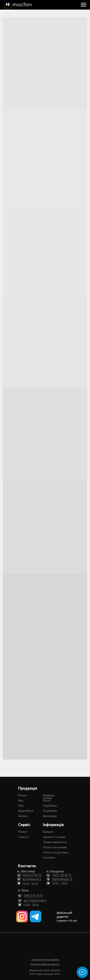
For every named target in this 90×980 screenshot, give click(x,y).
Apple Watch (26, 811)
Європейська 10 (62, 879)
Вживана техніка (49, 797)
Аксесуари (50, 816)
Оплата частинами (55, 847)
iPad (21, 806)
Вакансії (48, 832)
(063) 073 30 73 (32, 875)
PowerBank (50, 811)
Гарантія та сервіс (54, 837)
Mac (21, 801)
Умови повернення (55, 842)
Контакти (49, 858)
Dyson (47, 801)
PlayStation (50, 806)
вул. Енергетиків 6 (35, 900)
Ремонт (23, 832)
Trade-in (23, 837)
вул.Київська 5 (32, 879)
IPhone (22, 795)
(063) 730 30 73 (62, 875)
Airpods (23, 816)
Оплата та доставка (56, 853)
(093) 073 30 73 (33, 896)
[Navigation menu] (83, 5)
